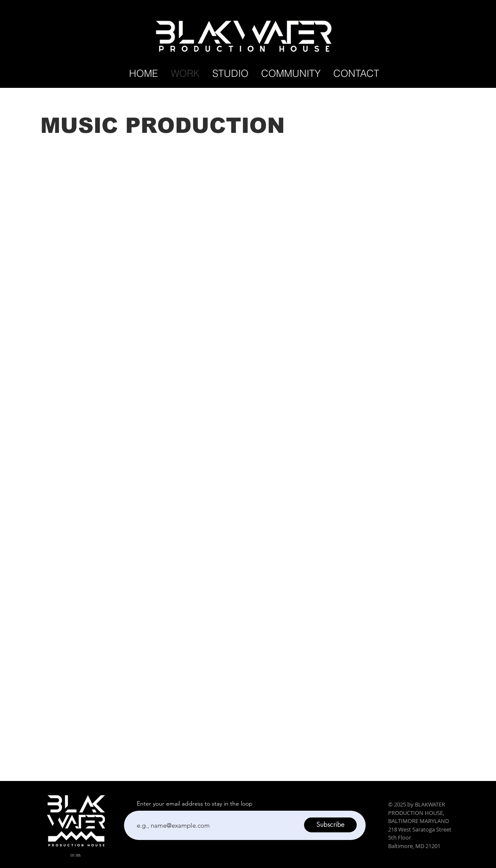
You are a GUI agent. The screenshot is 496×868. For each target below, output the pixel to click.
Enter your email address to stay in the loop (195, 803)
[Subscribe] (330, 825)
